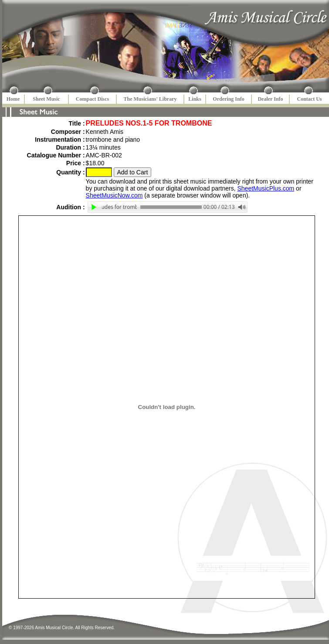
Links (195, 99)
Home (13, 99)
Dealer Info (270, 99)
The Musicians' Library (150, 99)
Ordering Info (228, 99)
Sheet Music (46, 99)
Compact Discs (92, 99)
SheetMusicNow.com (114, 195)
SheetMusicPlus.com (266, 188)
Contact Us (310, 99)
